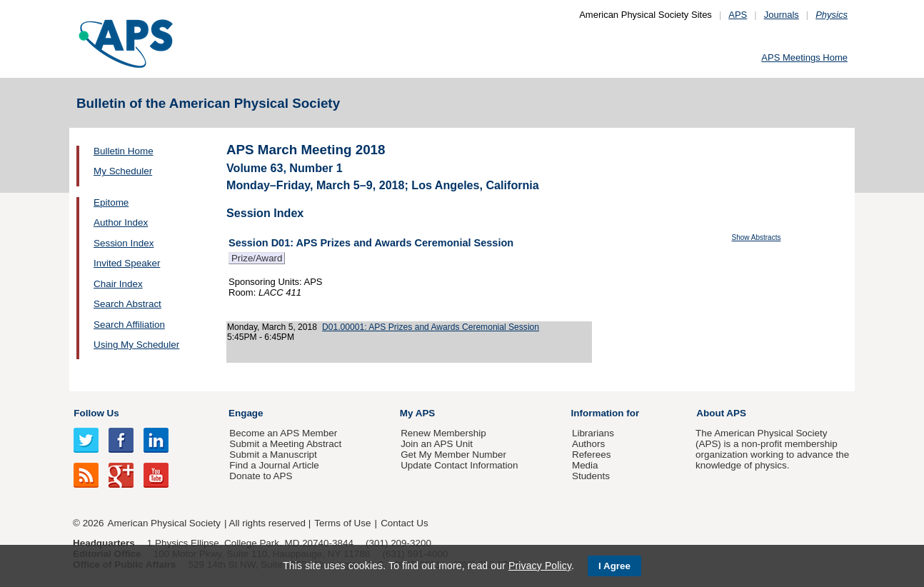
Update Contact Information (459, 465)
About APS (721, 413)
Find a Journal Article (274, 465)
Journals (782, 15)
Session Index (124, 243)
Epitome (111, 202)
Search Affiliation (129, 325)
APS (738, 15)
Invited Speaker (127, 263)
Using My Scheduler (136, 345)
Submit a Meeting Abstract (285, 444)
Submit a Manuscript (273, 455)
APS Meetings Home (804, 57)
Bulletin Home (124, 151)
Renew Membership (443, 433)
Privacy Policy (540, 566)
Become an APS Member (283, 433)
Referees (592, 455)
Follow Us (96, 413)
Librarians (593, 433)
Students (591, 476)
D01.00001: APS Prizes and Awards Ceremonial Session (431, 327)
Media (585, 465)
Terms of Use (342, 523)
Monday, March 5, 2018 (272, 327)
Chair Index (118, 284)
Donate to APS (261, 476)
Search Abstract (127, 304)
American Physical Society (164, 523)
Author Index (121, 222)
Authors (588, 444)
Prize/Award (257, 258)
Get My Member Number (453, 455)
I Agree (614, 566)
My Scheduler (123, 171)
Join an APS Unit (437, 444)
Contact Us (404, 523)
